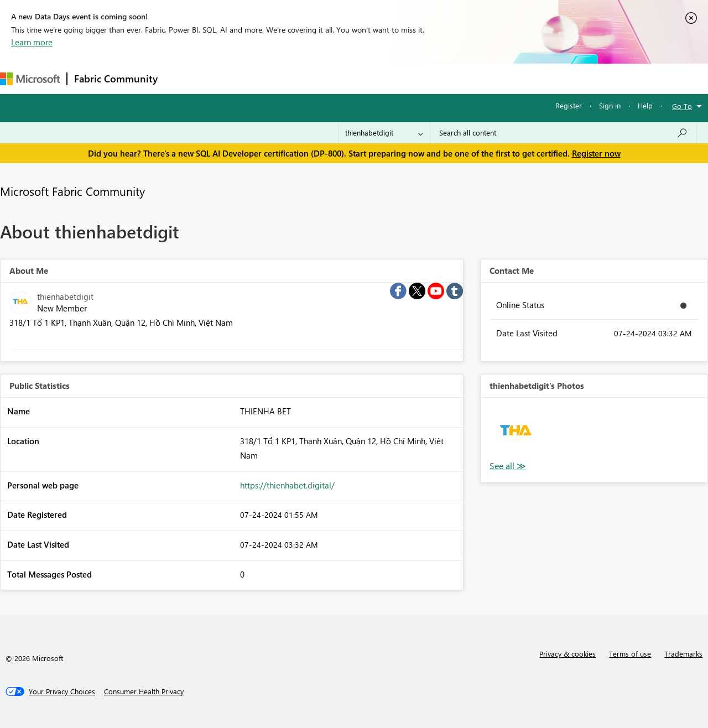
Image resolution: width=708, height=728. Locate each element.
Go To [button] (682, 106)
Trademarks (683, 654)
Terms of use (630, 654)
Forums (183, 78)
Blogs (376, 78)
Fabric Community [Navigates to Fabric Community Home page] (116, 79)
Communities (326, 78)
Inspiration (231, 78)
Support (465, 78)
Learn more (32, 42)
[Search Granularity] (384, 133)
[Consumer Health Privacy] (144, 691)
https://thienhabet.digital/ (287, 485)
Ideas (277, 78)
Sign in (610, 105)
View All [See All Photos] (508, 466)
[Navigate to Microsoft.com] (30, 79)
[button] (516, 433)
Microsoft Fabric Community (72, 191)
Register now (596, 153)
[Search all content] (563, 133)
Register (569, 105)
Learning (418, 78)
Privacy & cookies (568, 654)
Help (645, 105)
